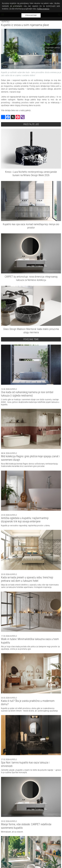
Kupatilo (6, 22)
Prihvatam (31, 15)
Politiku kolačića (43, 9)
